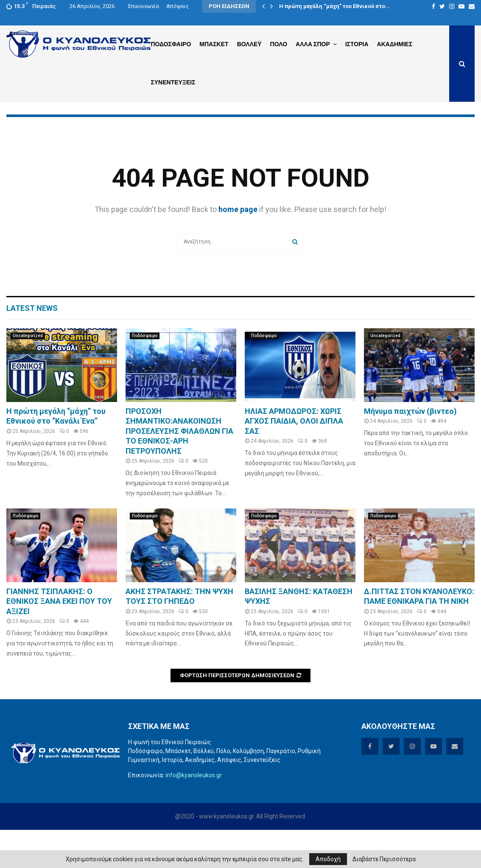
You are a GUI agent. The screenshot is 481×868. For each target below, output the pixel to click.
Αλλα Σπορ (313, 44)
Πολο (279, 44)
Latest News (32, 346)
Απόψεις (178, 6)
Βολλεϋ (249, 44)
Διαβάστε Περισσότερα (384, 859)
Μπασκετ (214, 44)
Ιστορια (357, 44)
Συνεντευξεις (173, 82)
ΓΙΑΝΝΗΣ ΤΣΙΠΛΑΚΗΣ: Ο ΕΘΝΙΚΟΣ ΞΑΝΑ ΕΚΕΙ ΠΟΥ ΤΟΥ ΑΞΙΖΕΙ (59, 639)
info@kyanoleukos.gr (194, 813)
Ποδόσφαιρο (145, 374)
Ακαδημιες (395, 44)
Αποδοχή (328, 859)
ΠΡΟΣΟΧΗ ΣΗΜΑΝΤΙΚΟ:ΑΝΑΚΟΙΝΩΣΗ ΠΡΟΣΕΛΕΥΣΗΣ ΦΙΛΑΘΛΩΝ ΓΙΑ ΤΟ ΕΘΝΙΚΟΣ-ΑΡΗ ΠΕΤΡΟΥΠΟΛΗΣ (179, 469)
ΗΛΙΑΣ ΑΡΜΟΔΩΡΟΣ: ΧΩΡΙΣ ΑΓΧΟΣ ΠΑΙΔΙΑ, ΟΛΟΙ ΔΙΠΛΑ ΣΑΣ (294, 459)
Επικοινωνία (144, 6)
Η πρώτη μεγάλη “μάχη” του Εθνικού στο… (334, 6)
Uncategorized (28, 374)
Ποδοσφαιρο (171, 44)
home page (238, 247)
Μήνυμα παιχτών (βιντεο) (410, 449)
